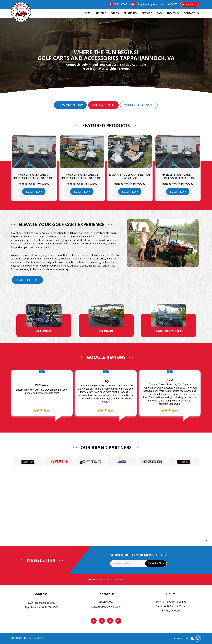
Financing (130, 13)
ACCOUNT (191, 4)
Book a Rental (103, 105)
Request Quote (27, 280)
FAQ (159, 13)
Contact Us (191, 13)
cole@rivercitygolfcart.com (106, 607)
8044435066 (106, 602)
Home (87, 13)
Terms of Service (115, 580)
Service (147, 13)
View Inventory (70, 105)
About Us (173, 13)
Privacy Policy (95, 580)
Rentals (101, 13)
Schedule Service (139, 105)
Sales (115, 13)
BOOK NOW (34, 192)
